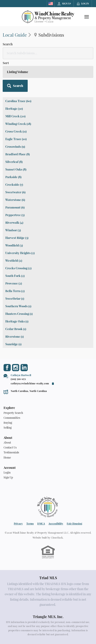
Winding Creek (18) (18, 124)
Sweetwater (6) (15, 192)
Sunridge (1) (13, 344)
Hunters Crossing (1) (19, 314)
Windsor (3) (13, 230)
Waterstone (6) (15, 200)
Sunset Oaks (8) (16, 169)
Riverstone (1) (15, 336)
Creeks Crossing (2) (18, 268)
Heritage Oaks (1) (17, 321)
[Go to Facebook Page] (7, 368)
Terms (30, 523)
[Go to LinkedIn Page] (24, 368)
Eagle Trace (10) (16, 139)
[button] (15, 86)
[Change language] (51, 4)
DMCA (41, 523)
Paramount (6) (15, 207)
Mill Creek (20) (15, 116)
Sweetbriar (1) (15, 298)
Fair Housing (74, 523)
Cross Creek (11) (16, 131)
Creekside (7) (14, 184)
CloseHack (57, 538)
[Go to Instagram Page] (16, 368)
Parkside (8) (13, 177)
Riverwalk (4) (14, 222)
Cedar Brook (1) (16, 329)
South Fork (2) (15, 276)
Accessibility (56, 523)
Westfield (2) (14, 260)
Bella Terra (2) (15, 291)
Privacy (18, 523)
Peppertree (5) (15, 215)
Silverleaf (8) (14, 162)
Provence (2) (14, 283)
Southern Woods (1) (18, 306)
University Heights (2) (20, 253)
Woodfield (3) (14, 245)
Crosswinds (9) (15, 146)
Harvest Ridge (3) (17, 238)
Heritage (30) (14, 108)
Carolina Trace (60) (18, 101)
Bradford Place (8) (18, 154)
